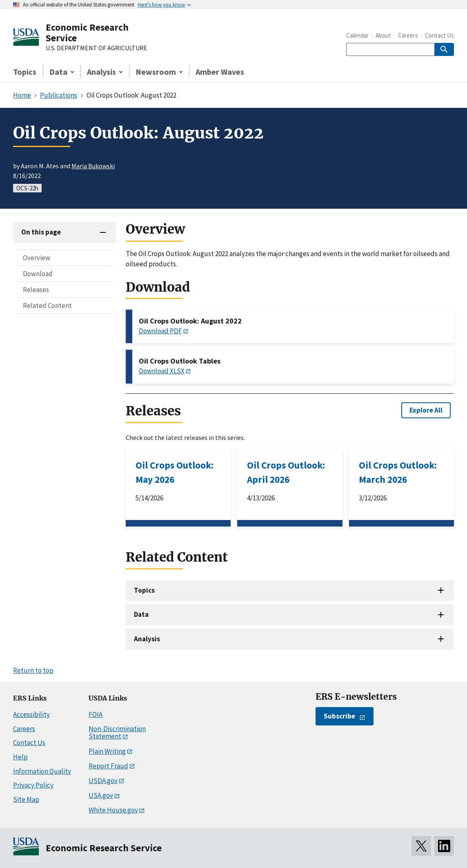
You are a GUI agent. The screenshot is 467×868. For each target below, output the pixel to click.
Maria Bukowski (93, 166)
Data (141, 614)
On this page (41, 232)
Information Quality (42, 771)
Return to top (33, 670)
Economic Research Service (87, 32)
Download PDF (160, 331)
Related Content (47, 306)
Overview (37, 258)
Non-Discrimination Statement (117, 733)
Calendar (357, 35)
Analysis (147, 639)
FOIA (96, 714)
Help (20, 757)
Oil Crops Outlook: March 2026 (398, 472)
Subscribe (339, 716)
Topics (25, 72)
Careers (408, 35)
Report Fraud (108, 766)
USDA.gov (103, 781)
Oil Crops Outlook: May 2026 (175, 472)
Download (38, 274)
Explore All (426, 410)
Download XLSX (162, 371)
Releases (36, 290)
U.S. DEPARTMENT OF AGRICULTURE (97, 48)
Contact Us (439, 35)
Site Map (26, 799)
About (383, 35)
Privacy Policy (33, 785)
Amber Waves (220, 72)
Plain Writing (107, 751)
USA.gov (101, 795)
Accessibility (31, 714)
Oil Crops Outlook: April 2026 (286, 472)
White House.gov (113, 810)
